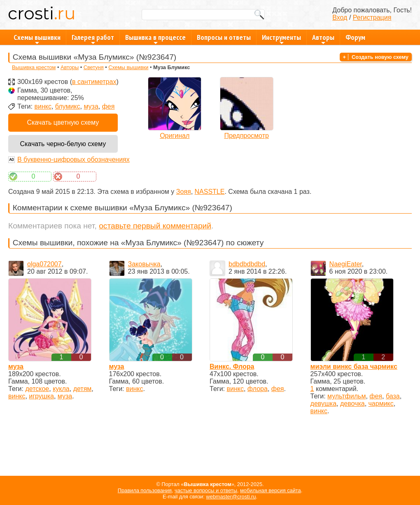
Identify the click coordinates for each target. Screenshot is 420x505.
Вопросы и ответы (224, 37)
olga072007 (44, 264)
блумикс (68, 106)
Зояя (184, 192)
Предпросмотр (246, 136)
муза (91, 106)
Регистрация (372, 17)
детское (37, 389)
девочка (352, 404)
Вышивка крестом (34, 67)
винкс (43, 106)
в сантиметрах (94, 82)
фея (108, 106)
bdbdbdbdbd (247, 264)
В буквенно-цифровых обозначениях (73, 159)
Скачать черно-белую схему (63, 144)
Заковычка (144, 264)
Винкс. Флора (232, 367)
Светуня (94, 67)
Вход (340, 17)
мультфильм (346, 396)
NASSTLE (210, 192)
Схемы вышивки (37, 39)
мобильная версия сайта (271, 490)
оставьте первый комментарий (155, 226)
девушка (323, 404)
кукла (61, 389)
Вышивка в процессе (155, 39)
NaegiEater (346, 264)
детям (83, 389)
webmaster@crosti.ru (231, 497)
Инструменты (281, 39)
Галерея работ (93, 39)
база (393, 396)
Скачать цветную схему (63, 122)
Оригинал (175, 136)
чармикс (381, 404)
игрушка (41, 396)
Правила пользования (145, 490)
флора (258, 389)
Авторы (323, 39)
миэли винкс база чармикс (354, 367)
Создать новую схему (380, 57)
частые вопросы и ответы (206, 490)
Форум (355, 37)
